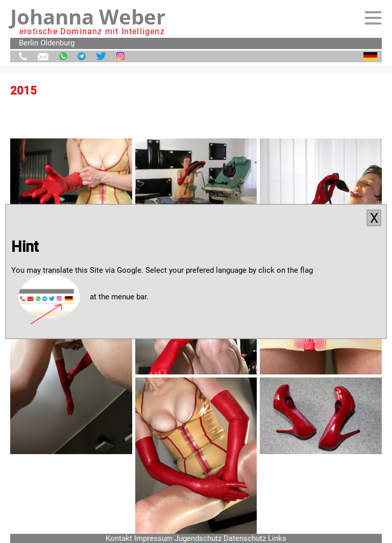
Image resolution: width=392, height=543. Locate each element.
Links (277, 538)
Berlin (29, 43)
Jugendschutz (198, 538)
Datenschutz (245, 538)
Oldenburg (57, 43)
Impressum (153, 538)
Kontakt (119, 538)
